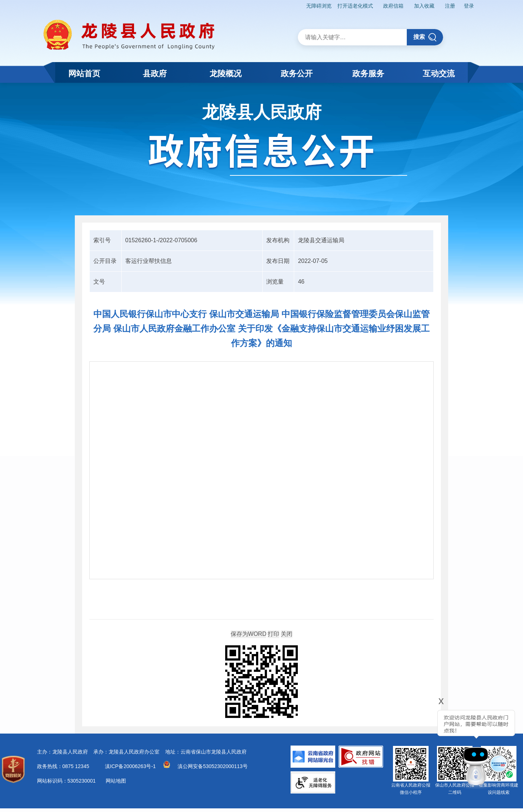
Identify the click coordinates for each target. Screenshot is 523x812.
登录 (469, 6)
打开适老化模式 (355, 6)
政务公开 (297, 74)
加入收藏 (424, 6)
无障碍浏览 (319, 6)
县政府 (155, 74)
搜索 (425, 37)
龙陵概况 (226, 74)
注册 (450, 6)
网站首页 (84, 74)
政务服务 (368, 74)
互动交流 (439, 74)
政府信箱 (393, 6)
